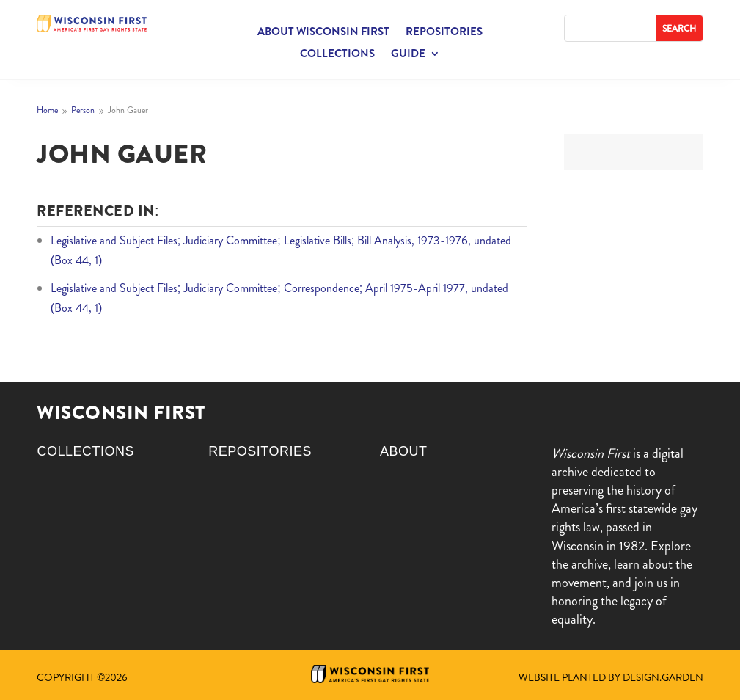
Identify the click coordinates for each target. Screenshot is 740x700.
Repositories (444, 33)
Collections (337, 55)
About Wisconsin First (323, 33)
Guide (408, 55)
